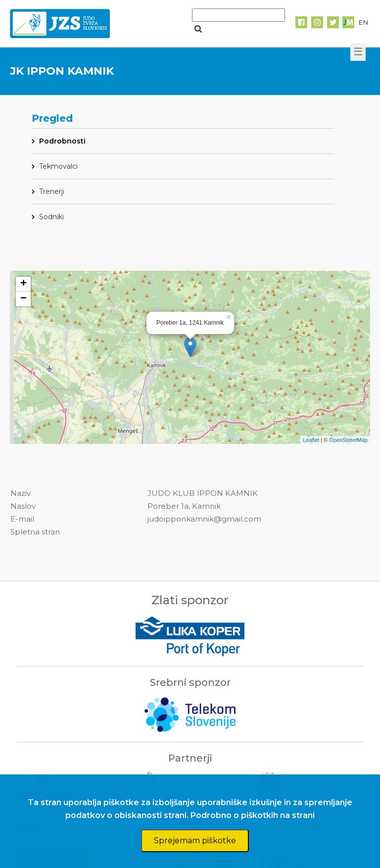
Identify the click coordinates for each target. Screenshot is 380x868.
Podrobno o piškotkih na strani (253, 815)
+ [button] (24, 284)
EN (363, 22)
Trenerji (52, 192)
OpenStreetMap (348, 440)
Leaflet (311, 440)
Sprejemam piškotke (195, 841)
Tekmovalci (58, 166)
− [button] (24, 299)
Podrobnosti (62, 141)
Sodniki (51, 217)
